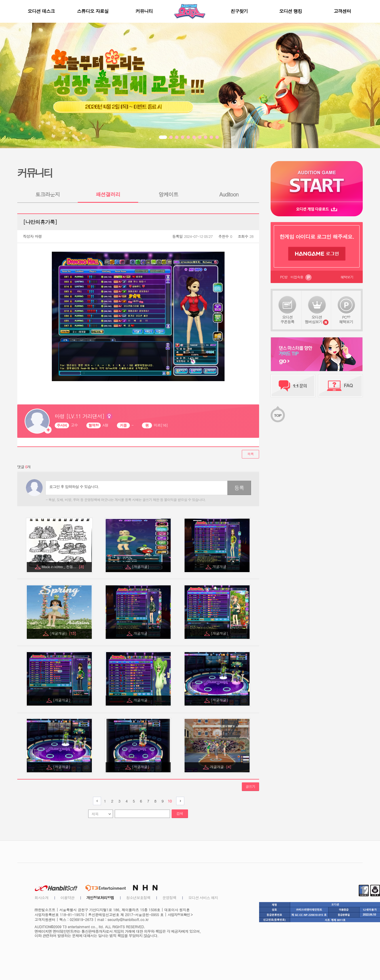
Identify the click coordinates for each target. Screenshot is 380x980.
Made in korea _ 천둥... (62, 567)
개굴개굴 (220, 567)
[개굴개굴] (141, 567)
